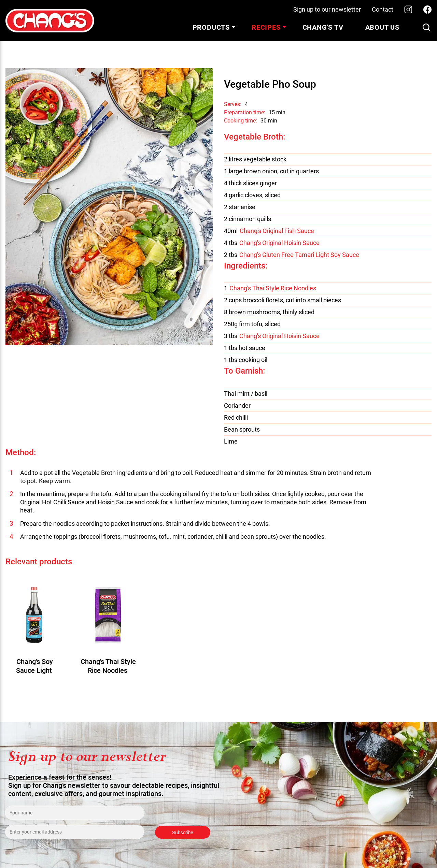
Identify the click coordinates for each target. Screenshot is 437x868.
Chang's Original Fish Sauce (277, 231)
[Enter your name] (75, 813)
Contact (383, 9)
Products (211, 27)
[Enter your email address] (75, 832)
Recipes (266, 27)
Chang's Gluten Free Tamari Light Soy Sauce (299, 255)
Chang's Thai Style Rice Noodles (273, 288)
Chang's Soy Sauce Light (34, 666)
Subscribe (183, 833)
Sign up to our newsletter (327, 9)
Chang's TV (323, 27)
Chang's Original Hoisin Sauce (279, 243)
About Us (382, 27)
